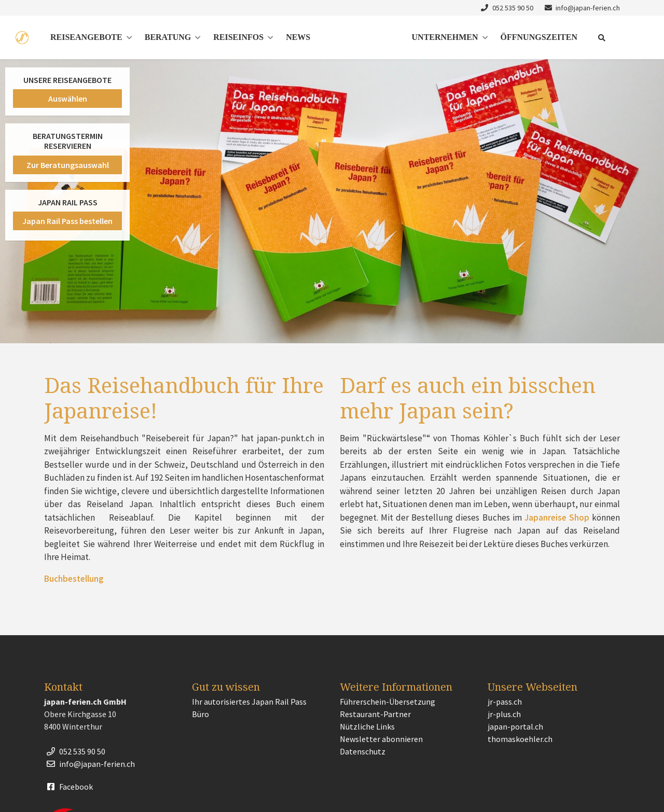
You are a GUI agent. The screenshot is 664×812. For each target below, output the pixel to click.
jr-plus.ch (504, 714)
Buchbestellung (74, 579)
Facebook (68, 787)
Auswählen (68, 99)
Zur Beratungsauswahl (68, 165)
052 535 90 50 (506, 8)
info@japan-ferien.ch (581, 8)
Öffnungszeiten (539, 37)
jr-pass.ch (505, 702)
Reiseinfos (238, 37)
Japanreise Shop (558, 517)
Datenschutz (363, 751)
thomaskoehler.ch (520, 739)
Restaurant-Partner (375, 714)
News (298, 37)
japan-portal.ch (515, 726)
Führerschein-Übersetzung (388, 702)
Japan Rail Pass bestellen (67, 221)
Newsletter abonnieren (381, 739)
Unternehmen (445, 37)
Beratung (168, 37)
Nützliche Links (367, 726)
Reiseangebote (86, 37)
